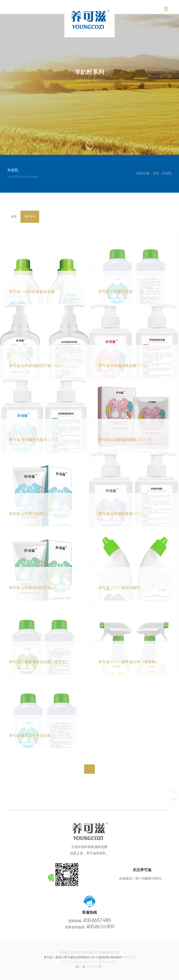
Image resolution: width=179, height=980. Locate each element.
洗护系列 (30, 217)
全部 (14, 217)
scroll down (89, 143)
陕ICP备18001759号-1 (90, 967)
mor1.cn (129, 958)
